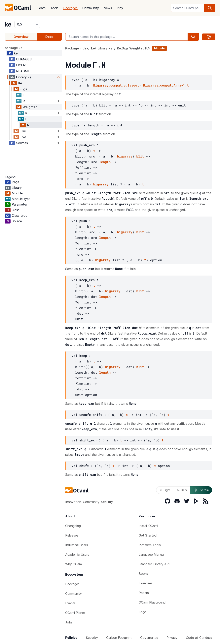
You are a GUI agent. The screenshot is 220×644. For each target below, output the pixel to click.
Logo (142, 612)
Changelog (73, 526)
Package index (77, 48)
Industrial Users (77, 545)
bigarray (125, 156)
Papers (144, 593)
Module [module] (159, 48)
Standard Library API (154, 564)
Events (70, 603)
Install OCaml (148, 526)
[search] (210, 8)
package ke (14, 48)
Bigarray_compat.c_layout (116, 85)
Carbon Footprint (119, 638)
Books (143, 574)
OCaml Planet (75, 613)
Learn (41, 8)
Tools (54, 8)
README (23, 71)
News (108, 8)
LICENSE (23, 65)
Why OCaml (74, 564)
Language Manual (151, 554)
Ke (20, 83)
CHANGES (24, 59)
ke (8, 24)
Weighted (30, 107)
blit (140, 156)
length (105, 162)
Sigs (24, 89)
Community (91, 8)
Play (120, 8)
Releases (72, 535)
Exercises (146, 583)
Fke (23, 131)
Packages (70, 8)
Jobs (69, 622)
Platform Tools (150, 545)
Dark (182, 490)
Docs (49, 37)
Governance (149, 638)
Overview (21, 37)
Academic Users (77, 554)
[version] (27, 24)
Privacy (172, 638)
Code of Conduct (199, 638)
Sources (22, 143)
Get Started (148, 535)
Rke (23, 137)
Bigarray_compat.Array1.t (166, 85)
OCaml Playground (152, 602)
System (201, 490)
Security (92, 638)
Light (165, 490)
